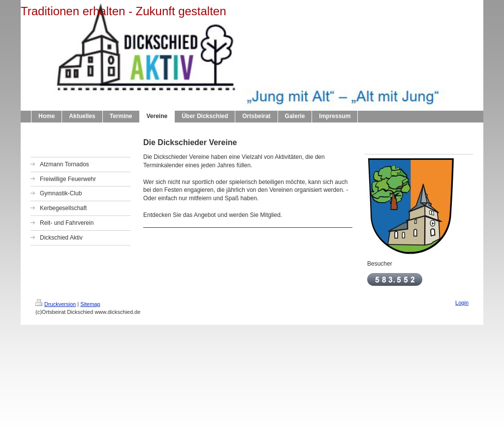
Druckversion (56, 304)
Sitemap (90, 304)
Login (462, 303)
